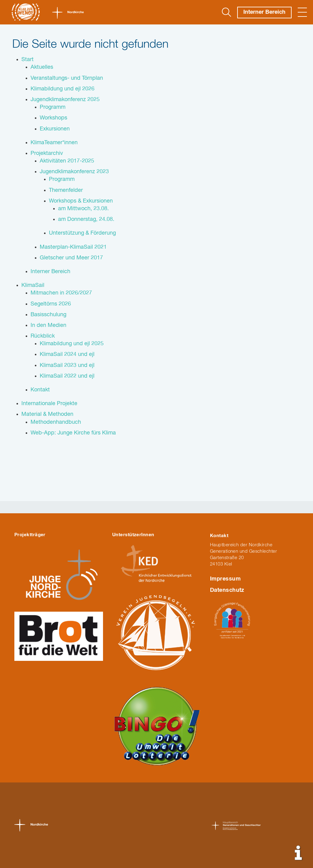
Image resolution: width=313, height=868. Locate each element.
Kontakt (219, 536)
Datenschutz (227, 590)
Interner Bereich (264, 12)
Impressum (225, 579)
